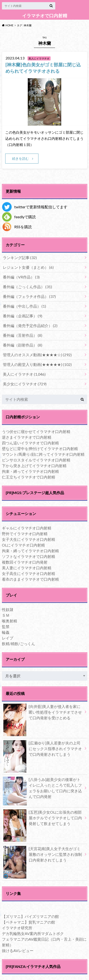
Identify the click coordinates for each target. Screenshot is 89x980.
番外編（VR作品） (21, 277)
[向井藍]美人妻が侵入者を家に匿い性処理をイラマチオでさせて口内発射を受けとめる (42, 713)
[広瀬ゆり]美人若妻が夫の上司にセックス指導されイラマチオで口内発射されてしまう (42, 750)
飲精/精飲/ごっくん (19, 644)
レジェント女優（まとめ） (28, 267)
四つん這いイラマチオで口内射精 (30, 443)
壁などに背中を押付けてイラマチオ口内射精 (40, 449)
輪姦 (6, 632)
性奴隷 (8, 609)
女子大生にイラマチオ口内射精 (28, 539)
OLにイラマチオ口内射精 (23, 545)
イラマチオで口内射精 (45, 16)
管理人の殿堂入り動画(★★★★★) (37, 364)
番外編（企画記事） (23, 316)
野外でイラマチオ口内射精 (25, 534)
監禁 (6, 627)
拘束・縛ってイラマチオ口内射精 (30, 471)
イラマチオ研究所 (17, 928)
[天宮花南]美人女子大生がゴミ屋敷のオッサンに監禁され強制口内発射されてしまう (42, 855)
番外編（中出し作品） (24, 306)
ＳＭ (6, 615)
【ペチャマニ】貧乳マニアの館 (28, 922)
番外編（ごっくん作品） (27, 287)
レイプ (8, 638)
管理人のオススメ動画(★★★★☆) (37, 355)
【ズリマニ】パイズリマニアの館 (30, 916)
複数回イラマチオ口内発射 (25, 562)
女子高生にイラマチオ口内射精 (28, 573)
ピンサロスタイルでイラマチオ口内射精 (36, 460)
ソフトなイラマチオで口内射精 (28, 556)
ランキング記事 (20, 258)
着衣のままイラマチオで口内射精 (30, 579)
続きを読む (20, 158)
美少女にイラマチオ (25, 384)
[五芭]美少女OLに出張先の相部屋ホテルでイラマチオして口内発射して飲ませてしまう (42, 819)
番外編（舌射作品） (23, 335)
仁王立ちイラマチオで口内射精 (28, 477)
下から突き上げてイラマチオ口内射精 (34, 466)
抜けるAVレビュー (18, 950)
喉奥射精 (9, 621)
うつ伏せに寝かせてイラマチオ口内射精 (36, 431)
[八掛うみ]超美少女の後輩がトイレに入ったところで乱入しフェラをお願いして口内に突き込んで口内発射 (42, 789)
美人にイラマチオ (24, 374)
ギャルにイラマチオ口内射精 (27, 528)
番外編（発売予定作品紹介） (30, 326)
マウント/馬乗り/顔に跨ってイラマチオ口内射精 (43, 454)
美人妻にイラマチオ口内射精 (27, 568)
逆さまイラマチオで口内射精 (27, 437)
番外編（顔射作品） (23, 345)
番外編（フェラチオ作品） (29, 296)
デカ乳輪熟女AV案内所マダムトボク (33, 933)
